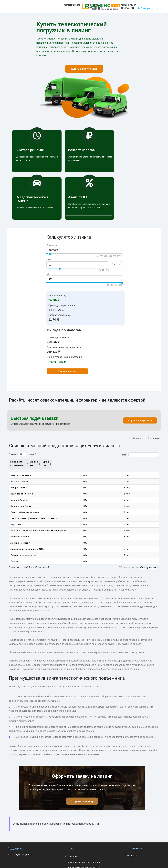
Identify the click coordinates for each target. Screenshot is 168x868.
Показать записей (22, 454)
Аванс (50, 260)
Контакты (132, 852)
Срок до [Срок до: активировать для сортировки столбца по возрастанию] (144, 462)
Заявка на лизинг (67, 371)
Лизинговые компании (128, 7)
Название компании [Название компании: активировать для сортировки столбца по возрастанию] (23, 462)
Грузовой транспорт (95, 7)
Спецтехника (72, 5)
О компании (72, 852)
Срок (49, 274)
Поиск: (140, 455)
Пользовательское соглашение (83, 858)
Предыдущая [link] (129, 563)
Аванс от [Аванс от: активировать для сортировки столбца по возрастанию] (122, 462)
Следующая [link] (148, 563)
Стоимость (52, 245)
